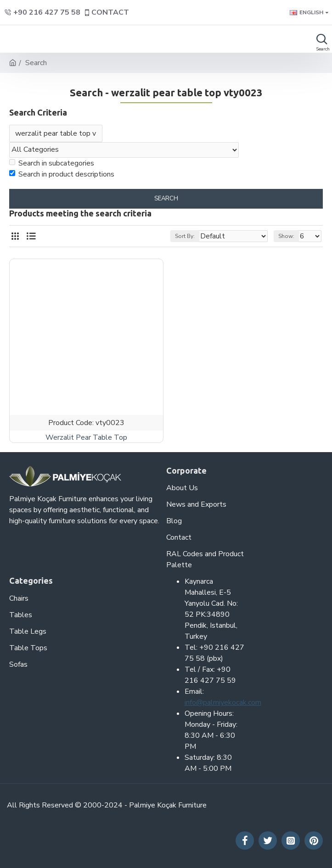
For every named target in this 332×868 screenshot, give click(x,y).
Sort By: (185, 237)
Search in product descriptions (62, 174)
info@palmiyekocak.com (223, 702)
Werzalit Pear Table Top (86, 438)
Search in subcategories (52, 163)
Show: (286, 237)
